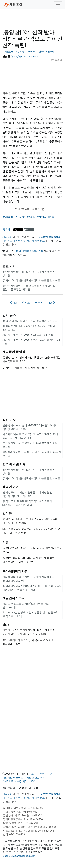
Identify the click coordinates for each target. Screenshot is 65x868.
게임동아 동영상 (14, 352)
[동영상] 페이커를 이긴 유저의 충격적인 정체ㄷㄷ (30, 321)
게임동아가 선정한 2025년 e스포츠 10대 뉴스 (28, 335)
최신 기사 (9, 420)
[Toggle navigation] (58, 5)
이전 (14, 303)
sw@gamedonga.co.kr (26, 56)
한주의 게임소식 (14, 464)
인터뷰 (7, 513)
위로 (26, 303)
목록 (39, 303)
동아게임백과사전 (15, 571)
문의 (42, 774)
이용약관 (53, 774)
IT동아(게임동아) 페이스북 (29, 251)
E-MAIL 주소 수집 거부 (15, 781)
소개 (34, 774)
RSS (33, 781)
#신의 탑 (20, 52)
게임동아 (7, 237)
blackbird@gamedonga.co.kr (18, 856)
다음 (51, 303)
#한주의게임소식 (46, 52)
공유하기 (8, 229)
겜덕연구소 (10, 487)
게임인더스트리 (13, 598)
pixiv (6, 625)
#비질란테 (8, 52)
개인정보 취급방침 (13, 778)
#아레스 (31, 52)
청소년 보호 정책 (36, 778)
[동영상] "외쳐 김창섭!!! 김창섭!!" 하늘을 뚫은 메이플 (31, 281)
